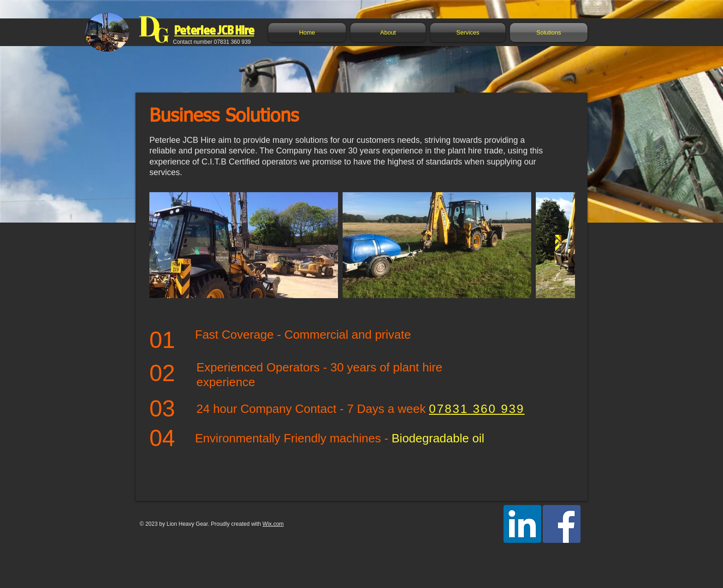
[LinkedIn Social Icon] (522, 524)
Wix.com (273, 524)
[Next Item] (559, 245)
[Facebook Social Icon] (562, 524)
